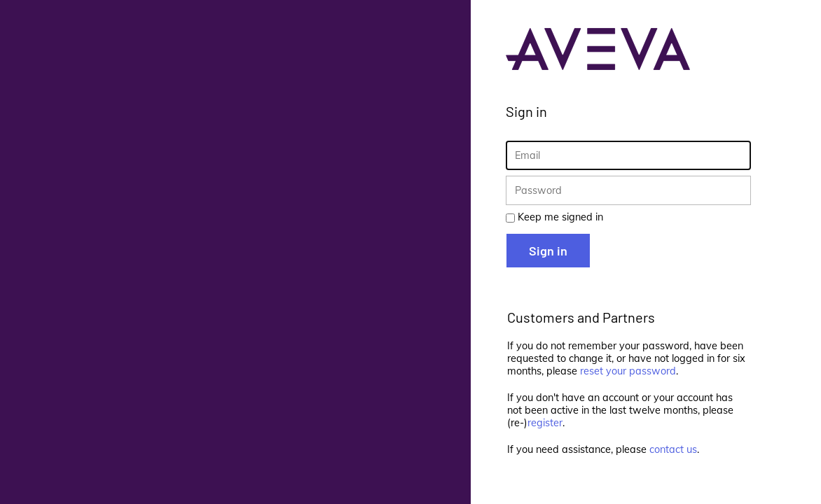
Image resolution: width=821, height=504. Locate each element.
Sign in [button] (548, 251)
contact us (673, 449)
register (545, 423)
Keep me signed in (560, 217)
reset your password (628, 371)
